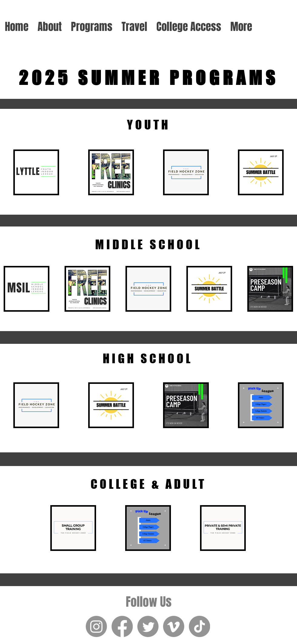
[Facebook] (122, 626)
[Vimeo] (174, 626)
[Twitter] (148, 626)
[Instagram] (96, 626)
